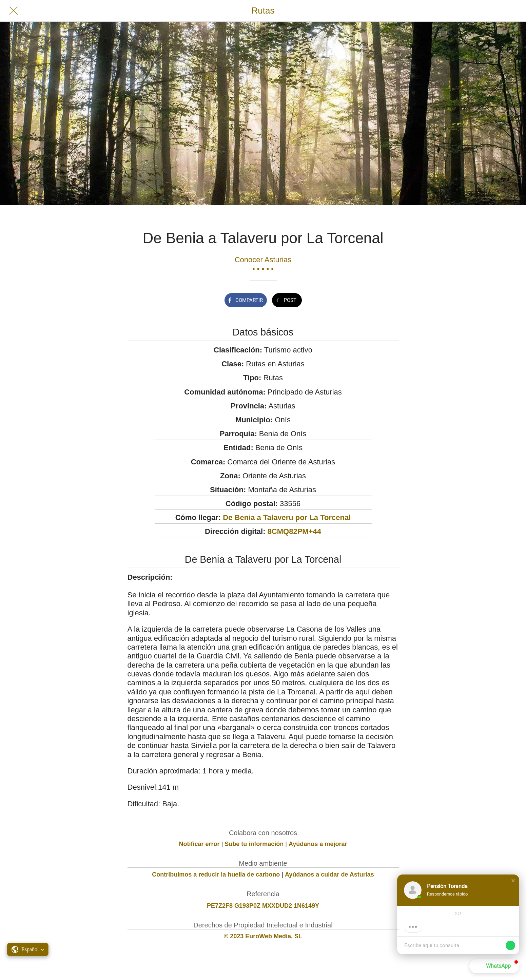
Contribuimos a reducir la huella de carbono (216, 875)
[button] (513, 881)
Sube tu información (254, 844)
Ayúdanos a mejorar (318, 844)
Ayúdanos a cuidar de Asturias (329, 875)
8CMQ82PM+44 (294, 531)
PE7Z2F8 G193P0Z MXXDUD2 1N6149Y (263, 906)
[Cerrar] (14, 11)
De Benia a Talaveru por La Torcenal (287, 517)
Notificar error (199, 844)
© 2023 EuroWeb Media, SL (263, 936)
